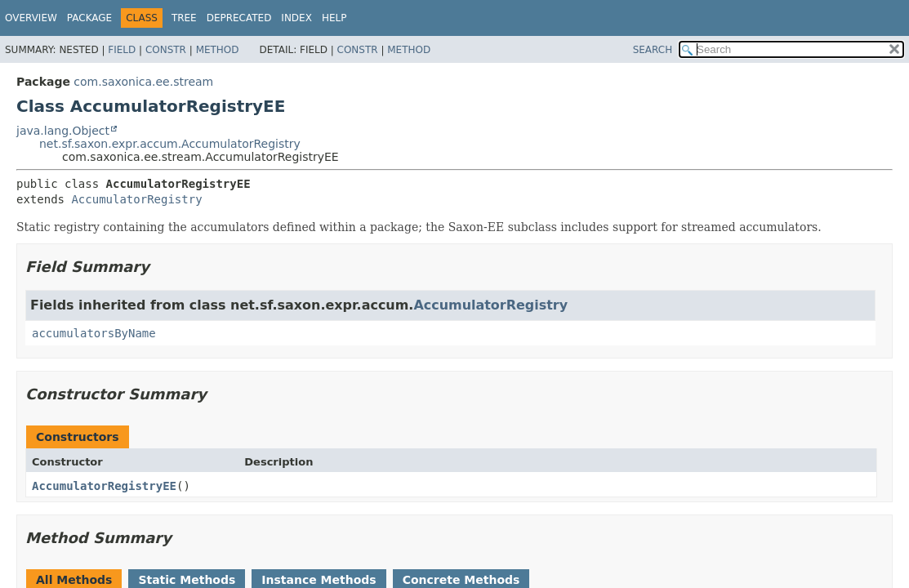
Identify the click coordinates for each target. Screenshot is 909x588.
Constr (166, 50)
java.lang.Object (63, 131)
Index (296, 18)
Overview (31, 18)
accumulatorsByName (94, 333)
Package (89, 18)
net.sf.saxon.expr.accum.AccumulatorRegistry (170, 144)
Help (334, 18)
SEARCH (653, 50)
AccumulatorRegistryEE (104, 486)
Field (122, 50)
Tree (184, 18)
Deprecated (239, 18)
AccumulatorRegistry (136, 199)
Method (218, 50)
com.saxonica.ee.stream (143, 82)
